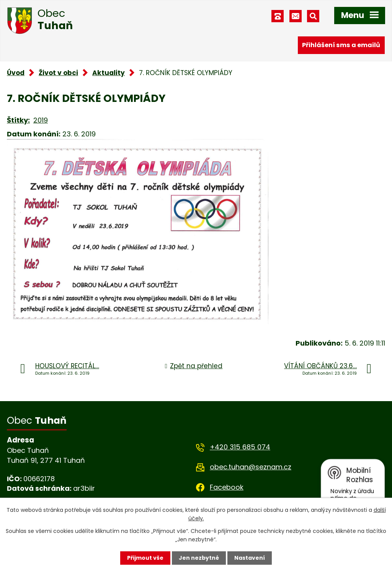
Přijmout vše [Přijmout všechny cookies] (145, 558)
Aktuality (109, 73)
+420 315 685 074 (240, 447)
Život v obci (58, 73)
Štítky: (18, 120)
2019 (41, 120)
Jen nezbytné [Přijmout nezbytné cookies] (199, 558)
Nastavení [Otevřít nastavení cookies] (250, 558)
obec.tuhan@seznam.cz (251, 467)
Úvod (16, 73)
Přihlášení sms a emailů (341, 45)
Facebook (227, 487)
